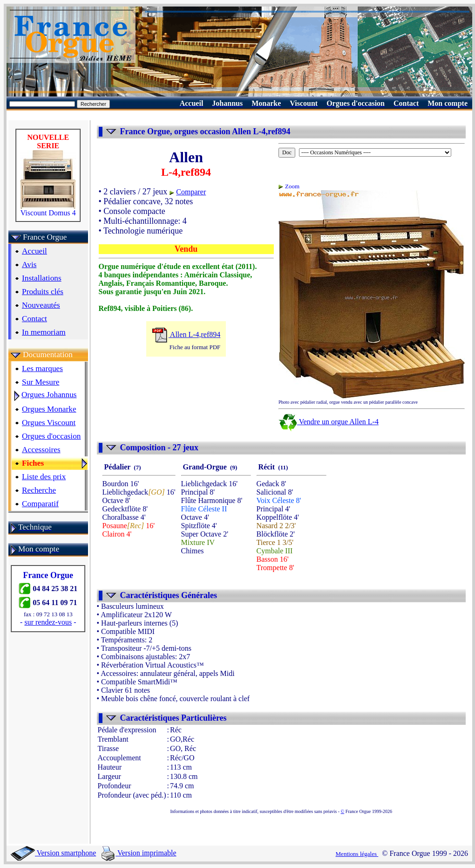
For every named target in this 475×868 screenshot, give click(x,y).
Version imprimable (139, 853)
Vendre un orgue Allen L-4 (329, 422)
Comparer (191, 192)
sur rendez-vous (48, 622)
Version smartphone (53, 853)
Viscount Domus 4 (48, 210)
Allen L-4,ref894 (186, 334)
